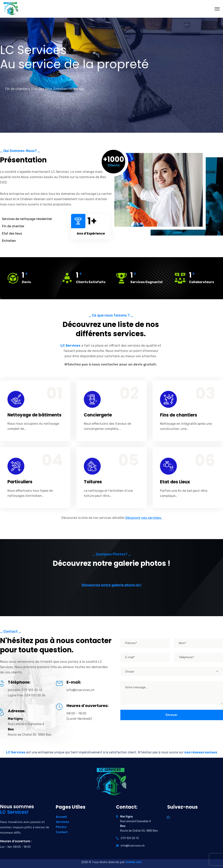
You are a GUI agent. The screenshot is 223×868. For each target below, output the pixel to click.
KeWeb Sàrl (134, 862)
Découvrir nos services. (144, 521)
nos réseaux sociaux (201, 752)
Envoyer (172, 715)
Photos (61, 827)
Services (62, 822)
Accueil (61, 817)
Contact (62, 832)
